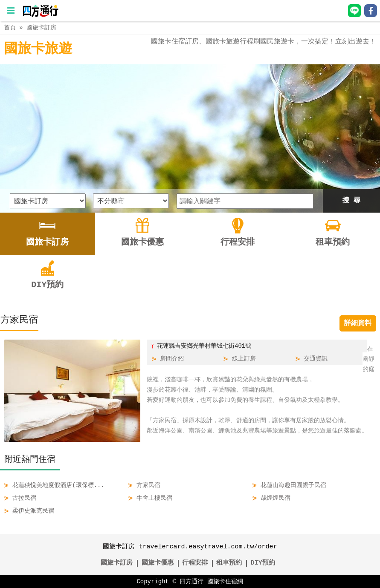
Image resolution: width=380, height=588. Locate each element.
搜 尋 (351, 201)
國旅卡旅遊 (38, 49)
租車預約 (229, 563)
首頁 (10, 27)
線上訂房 (244, 359)
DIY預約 (263, 563)
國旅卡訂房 (41, 27)
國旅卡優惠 (158, 563)
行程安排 (195, 563)
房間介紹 (172, 359)
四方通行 (191, 581)
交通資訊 (316, 359)
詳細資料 (358, 323)
